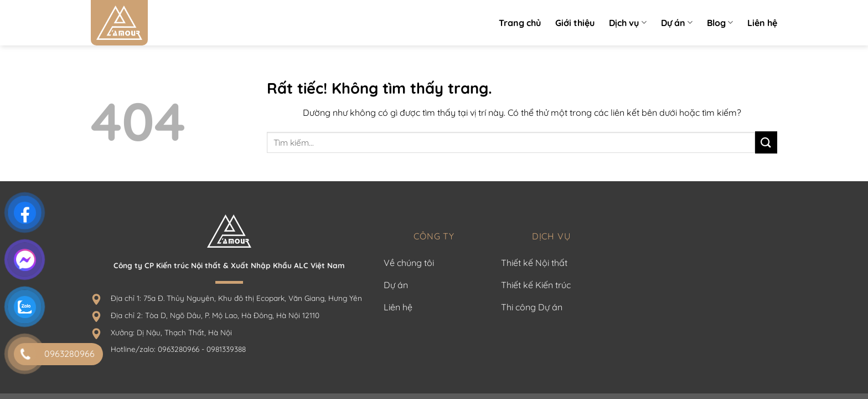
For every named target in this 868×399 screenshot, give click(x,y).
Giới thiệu (575, 23)
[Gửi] (766, 142)
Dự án (677, 23)
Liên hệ (762, 23)
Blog (720, 23)
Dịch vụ (627, 23)
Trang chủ (520, 23)
